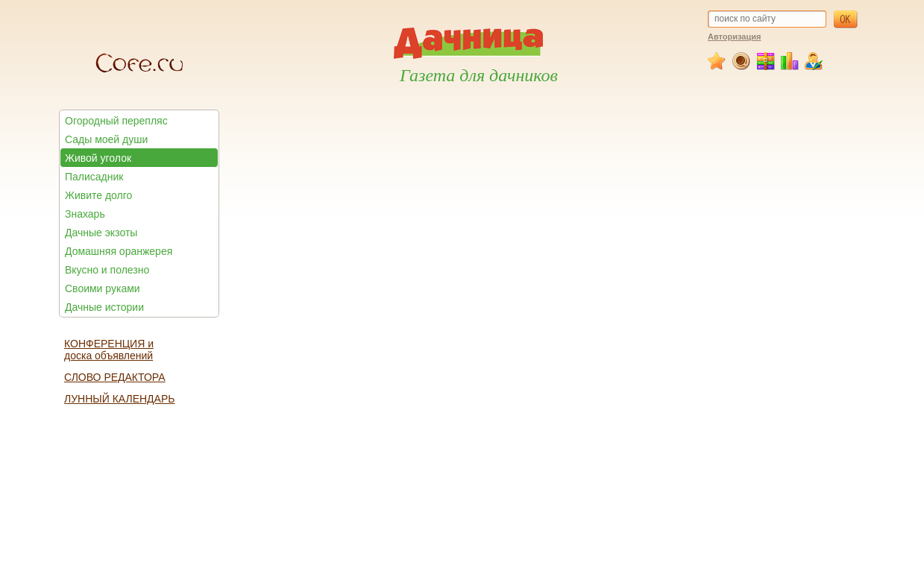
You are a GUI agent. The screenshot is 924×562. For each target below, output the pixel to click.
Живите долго (98, 195)
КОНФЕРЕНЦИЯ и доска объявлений (109, 350)
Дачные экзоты (101, 233)
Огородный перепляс (116, 121)
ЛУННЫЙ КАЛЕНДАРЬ (119, 399)
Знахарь (85, 214)
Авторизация (734, 37)
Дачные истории (104, 307)
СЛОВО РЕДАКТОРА (115, 377)
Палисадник (94, 177)
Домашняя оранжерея (119, 251)
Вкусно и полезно (107, 270)
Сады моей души (106, 139)
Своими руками (103, 288)
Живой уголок (98, 158)
